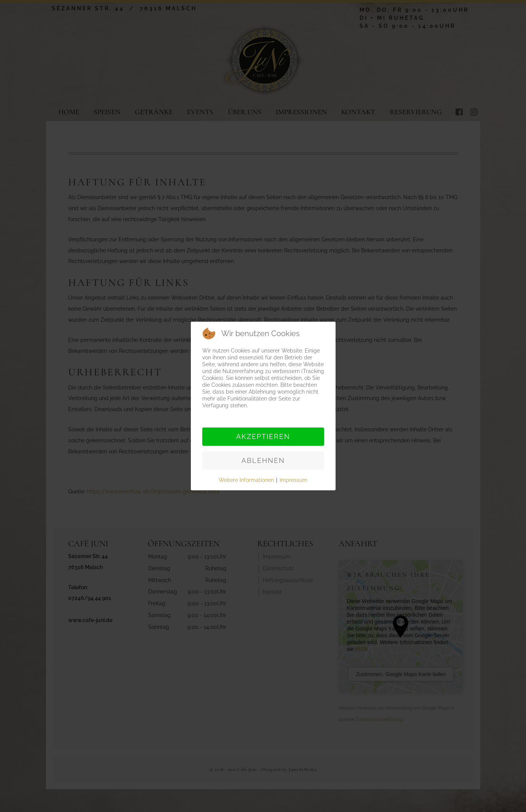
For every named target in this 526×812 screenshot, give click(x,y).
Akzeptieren (263, 436)
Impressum (293, 480)
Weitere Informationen (246, 480)
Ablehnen (263, 460)
